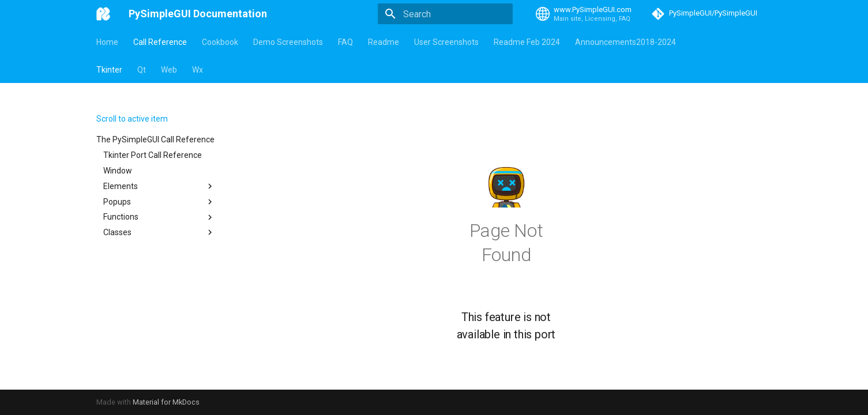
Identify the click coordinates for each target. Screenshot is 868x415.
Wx (198, 70)
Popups (159, 202)
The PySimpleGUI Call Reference (155, 139)
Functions (159, 217)
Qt (142, 70)
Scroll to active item (132, 119)
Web (169, 70)
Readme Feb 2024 (527, 42)
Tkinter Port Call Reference (153, 155)
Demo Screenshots (288, 42)
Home (107, 42)
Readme (384, 42)
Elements (159, 186)
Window (118, 171)
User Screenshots (446, 42)
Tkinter (109, 70)
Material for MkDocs (166, 402)
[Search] (445, 14)
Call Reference (160, 42)
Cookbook (220, 42)
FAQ (345, 42)
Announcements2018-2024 (625, 42)
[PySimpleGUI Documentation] (103, 14)
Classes (159, 232)
